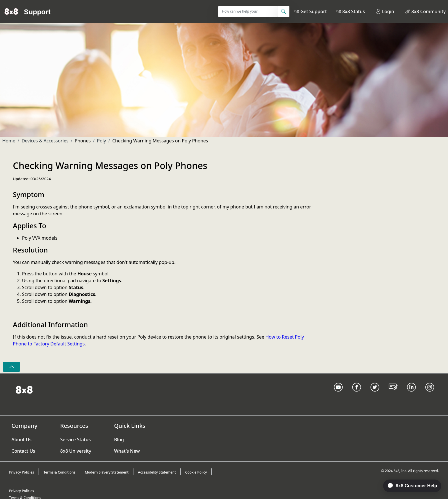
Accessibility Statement (157, 472)
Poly (101, 141)
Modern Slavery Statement (107, 472)
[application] (409, 486)
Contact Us (23, 451)
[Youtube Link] (338, 394)
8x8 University (76, 451)
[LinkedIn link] (411, 394)
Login (385, 11)
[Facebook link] (357, 394)
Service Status (76, 440)
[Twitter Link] (375, 394)
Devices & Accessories (45, 141)
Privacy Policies (22, 472)
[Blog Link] (393, 394)
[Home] (28, 11)
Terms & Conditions (59, 472)
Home (9, 141)
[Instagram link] (430, 394)
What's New (127, 451)
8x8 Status (354, 11)
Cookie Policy (196, 472)
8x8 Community (429, 11)
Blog (119, 440)
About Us (21, 440)
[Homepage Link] (24, 389)
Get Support (313, 11)
